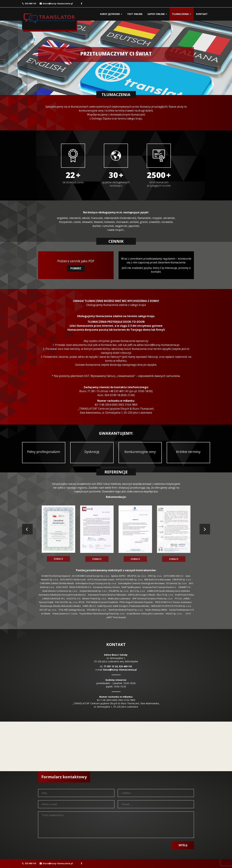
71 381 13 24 (111, 666)
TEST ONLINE (135, 14)
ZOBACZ (58, 559)
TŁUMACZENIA (182, 14)
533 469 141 (29, 4)
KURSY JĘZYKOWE (111, 14)
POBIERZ (76, 268)
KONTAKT (202, 14)
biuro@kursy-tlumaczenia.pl (56, 4)
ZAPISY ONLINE (157, 14)
